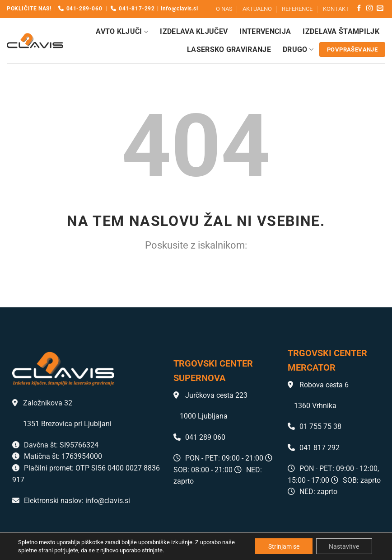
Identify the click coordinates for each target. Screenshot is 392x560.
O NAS (224, 9)
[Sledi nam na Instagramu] (369, 9)
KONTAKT (336, 9)
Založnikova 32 (42, 403)
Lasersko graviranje (229, 49)
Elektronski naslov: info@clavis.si (71, 501)
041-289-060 (80, 9)
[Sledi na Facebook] (359, 9)
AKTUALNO (257, 9)
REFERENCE (297, 9)
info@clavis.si (179, 9)
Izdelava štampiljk (341, 31)
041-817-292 (133, 9)
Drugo (298, 50)
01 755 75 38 (315, 426)
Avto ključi (122, 32)
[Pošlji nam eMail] (380, 9)
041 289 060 (199, 437)
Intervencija (265, 31)
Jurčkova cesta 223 (210, 395)
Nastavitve (343, 546)
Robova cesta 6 (318, 385)
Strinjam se (282, 546)
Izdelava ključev (194, 31)
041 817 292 (314, 448)
